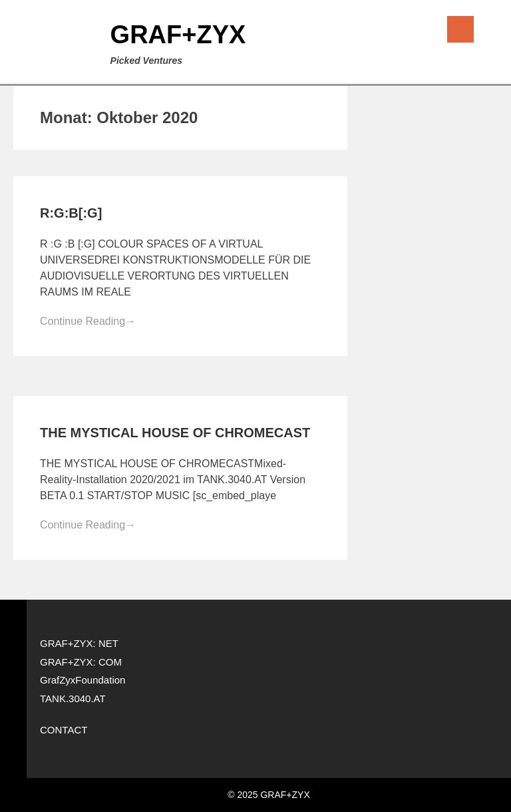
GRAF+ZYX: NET (79, 643)
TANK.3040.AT (73, 699)
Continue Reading (88, 321)
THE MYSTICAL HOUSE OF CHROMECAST (175, 433)
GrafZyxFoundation (83, 680)
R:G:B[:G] (71, 213)
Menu (460, 29)
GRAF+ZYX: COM (81, 662)
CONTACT (64, 730)
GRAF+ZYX (178, 35)
